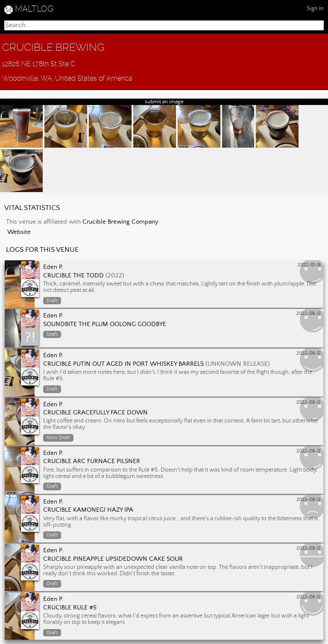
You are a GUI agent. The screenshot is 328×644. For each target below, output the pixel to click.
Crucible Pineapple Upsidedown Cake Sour (113, 559)
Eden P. (53, 267)
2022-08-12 (309, 314)
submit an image (164, 102)
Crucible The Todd (73, 276)
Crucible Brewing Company (120, 222)
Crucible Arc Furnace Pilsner (92, 461)
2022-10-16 (309, 265)
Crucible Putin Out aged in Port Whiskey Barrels (123, 364)
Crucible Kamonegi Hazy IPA (88, 510)
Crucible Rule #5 (70, 608)
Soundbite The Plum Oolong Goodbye (105, 324)
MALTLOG (34, 9)
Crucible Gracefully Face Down (95, 413)
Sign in (315, 9)
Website (19, 232)
